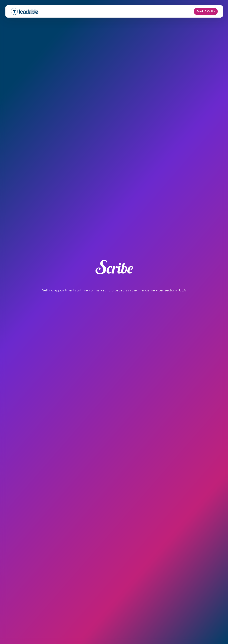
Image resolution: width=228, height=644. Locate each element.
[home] (25, 11)
